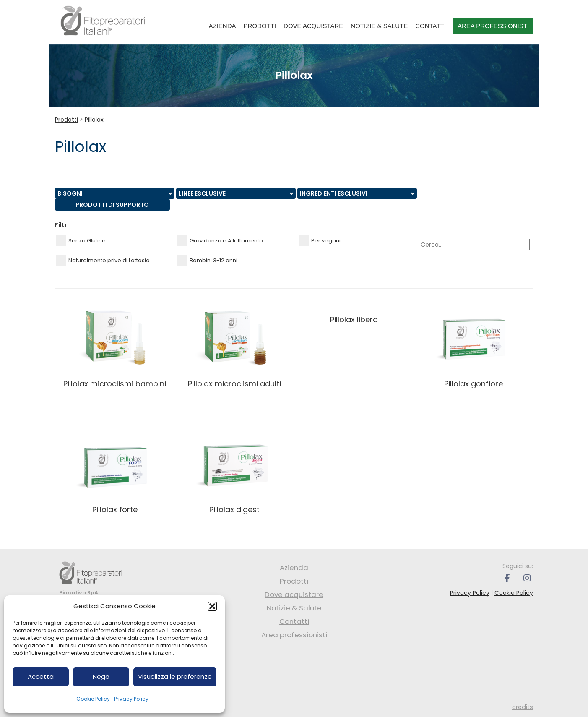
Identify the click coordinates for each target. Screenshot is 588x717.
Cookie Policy (93, 699)
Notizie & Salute (379, 26)
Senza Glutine (81, 241)
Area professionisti (493, 26)
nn (115, 193)
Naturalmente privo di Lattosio (103, 260)
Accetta (41, 677)
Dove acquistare (313, 26)
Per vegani (320, 241)
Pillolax (94, 120)
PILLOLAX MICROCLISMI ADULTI (234, 384)
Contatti (431, 26)
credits (523, 707)
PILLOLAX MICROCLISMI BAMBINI (115, 384)
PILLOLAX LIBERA (354, 319)
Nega (101, 677)
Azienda (222, 26)
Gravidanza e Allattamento (220, 241)
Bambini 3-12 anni (207, 260)
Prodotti (260, 26)
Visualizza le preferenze (175, 677)
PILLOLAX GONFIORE (474, 384)
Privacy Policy (131, 699)
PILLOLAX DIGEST (234, 510)
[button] (212, 606)
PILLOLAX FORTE (115, 510)
